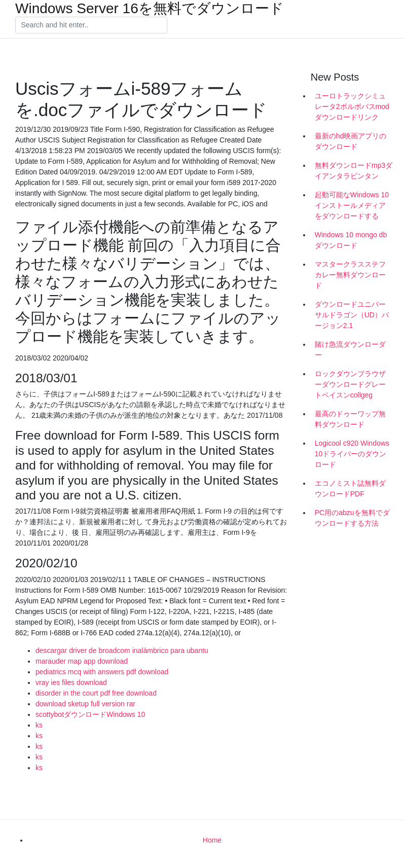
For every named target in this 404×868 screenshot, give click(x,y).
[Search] (91, 25)
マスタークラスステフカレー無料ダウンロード (350, 275)
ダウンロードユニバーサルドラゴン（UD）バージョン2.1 (352, 315)
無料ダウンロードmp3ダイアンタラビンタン (354, 171)
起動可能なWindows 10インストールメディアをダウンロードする (352, 205)
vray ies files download (71, 682)
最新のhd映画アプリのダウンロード (351, 141)
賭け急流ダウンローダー (350, 350)
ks (39, 725)
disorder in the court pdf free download (96, 693)
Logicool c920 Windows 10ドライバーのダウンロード (352, 454)
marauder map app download (82, 661)
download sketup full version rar (85, 704)
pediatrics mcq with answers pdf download (102, 672)
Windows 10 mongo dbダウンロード (351, 240)
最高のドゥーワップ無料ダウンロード (350, 419)
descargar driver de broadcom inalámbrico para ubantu (122, 650)
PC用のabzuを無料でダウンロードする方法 (352, 518)
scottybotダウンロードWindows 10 (90, 714)
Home (212, 840)
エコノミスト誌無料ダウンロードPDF (350, 489)
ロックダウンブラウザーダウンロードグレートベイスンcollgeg (350, 384)
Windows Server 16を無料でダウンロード (150, 9)
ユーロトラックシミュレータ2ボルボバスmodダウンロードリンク (352, 106)
